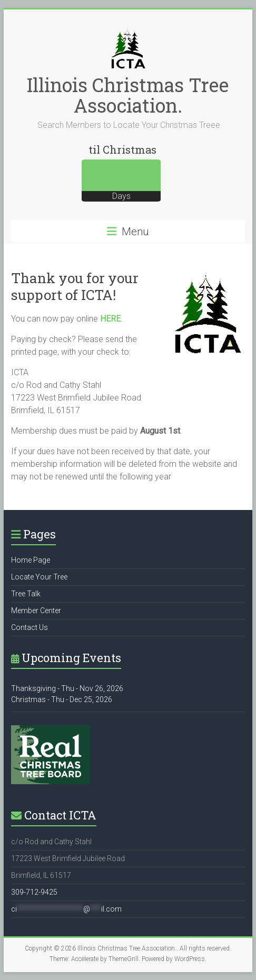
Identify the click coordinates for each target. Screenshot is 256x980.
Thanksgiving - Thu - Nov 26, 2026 (67, 688)
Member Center (36, 611)
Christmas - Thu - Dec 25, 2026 (62, 699)
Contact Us (29, 627)
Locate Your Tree (39, 577)
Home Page (31, 560)
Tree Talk (26, 594)
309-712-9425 (34, 892)
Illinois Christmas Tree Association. (128, 95)
